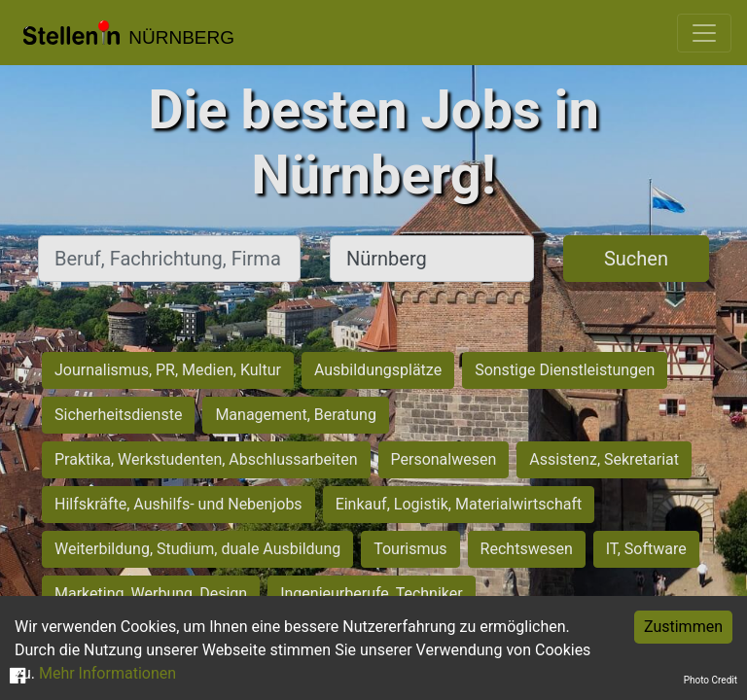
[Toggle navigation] (704, 33)
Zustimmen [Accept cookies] (683, 627)
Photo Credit (711, 680)
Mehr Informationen (107, 673)
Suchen (636, 259)
